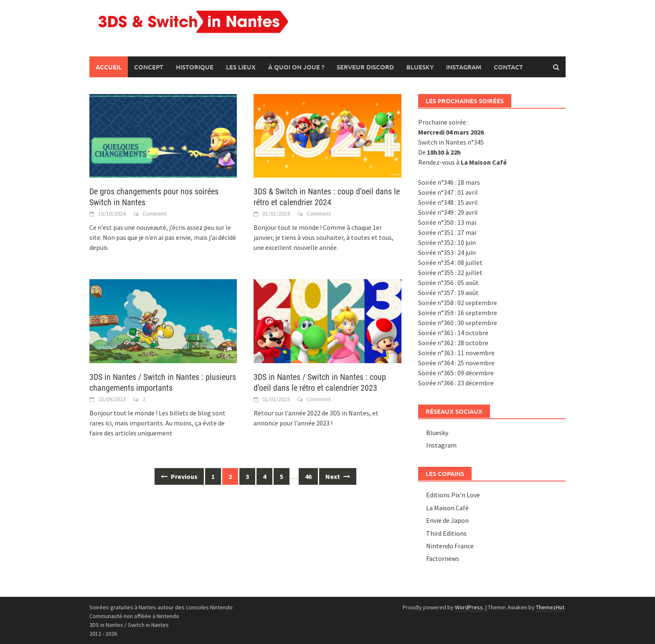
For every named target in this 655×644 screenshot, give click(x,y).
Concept (149, 67)
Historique (195, 67)
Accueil (109, 67)
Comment (155, 214)
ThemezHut (550, 607)
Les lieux (241, 67)
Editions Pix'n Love (453, 495)
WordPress (469, 607)
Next (338, 476)
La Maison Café (447, 508)
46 (308, 476)
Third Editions (446, 533)
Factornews (443, 558)
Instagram (464, 67)
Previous (179, 476)
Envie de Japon (447, 520)
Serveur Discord (365, 67)
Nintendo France (450, 546)
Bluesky (420, 67)
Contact (508, 67)
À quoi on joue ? (296, 67)
